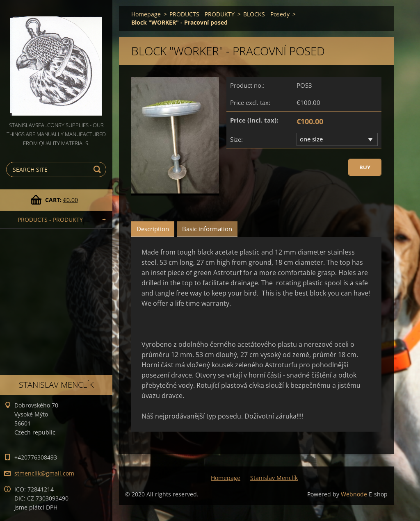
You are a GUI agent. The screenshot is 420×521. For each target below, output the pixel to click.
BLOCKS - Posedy (266, 14)
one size (311, 139)
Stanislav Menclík (274, 478)
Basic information (207, 229)
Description (153, 229)
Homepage (146, 14)
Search (98, 169)
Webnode (354, 494)
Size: (236, 139)
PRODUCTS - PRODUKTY (50, 220)
